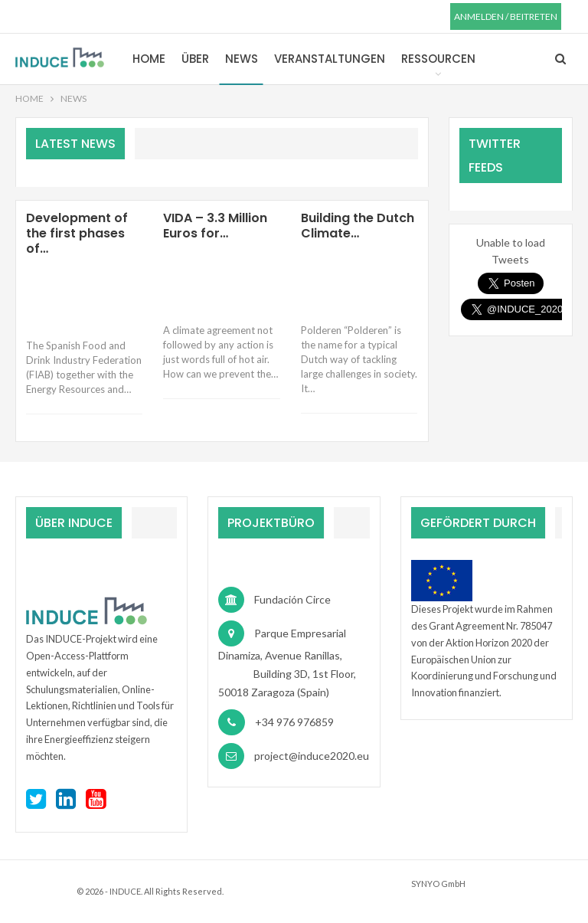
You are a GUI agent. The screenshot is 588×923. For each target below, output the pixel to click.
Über (195, 59)
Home (149, 59)
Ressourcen (438, 59)
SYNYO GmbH (438, 884)
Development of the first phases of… (77, 233)
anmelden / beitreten (506, 16)
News (242, 59)
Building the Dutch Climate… (358, 226)
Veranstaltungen (330, 59)
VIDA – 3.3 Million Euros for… (215, 226)
